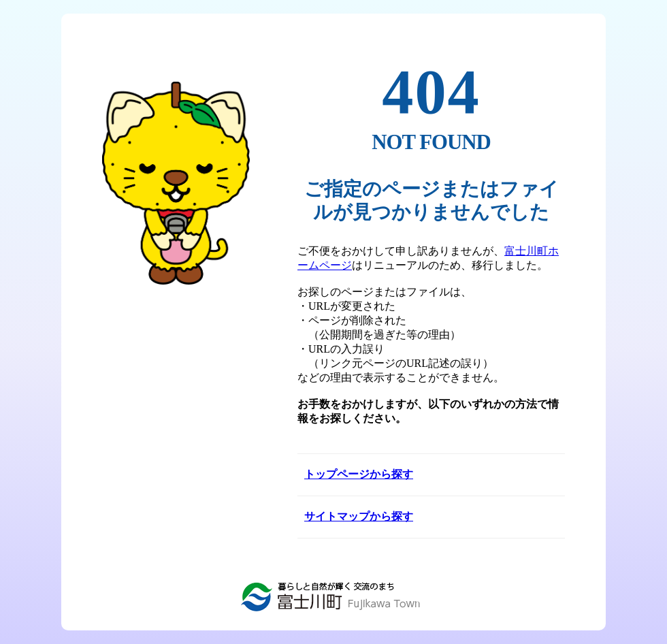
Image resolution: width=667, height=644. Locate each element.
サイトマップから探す (359, 516)
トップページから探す (359, 474)
